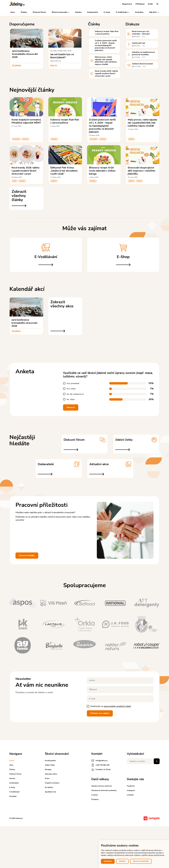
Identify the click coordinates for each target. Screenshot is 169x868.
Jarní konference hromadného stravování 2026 (25, 54)
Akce (13, 12)
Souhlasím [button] (108, 861)
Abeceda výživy (51, 774)
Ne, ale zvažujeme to (75, 394)
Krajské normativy (52, 783)
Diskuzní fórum (39, 12)
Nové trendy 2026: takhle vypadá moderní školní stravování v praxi (106, 74)
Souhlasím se (111, 706)
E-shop (107, 12)
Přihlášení (140, 4)
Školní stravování (61, 12)
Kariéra (78, 12)
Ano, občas (71, 389)
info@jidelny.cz (99, 761)
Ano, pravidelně (73, 383)
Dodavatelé (93, 12)
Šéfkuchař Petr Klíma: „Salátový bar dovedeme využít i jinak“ (64, 171)
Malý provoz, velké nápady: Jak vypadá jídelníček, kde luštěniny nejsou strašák (106, 61)
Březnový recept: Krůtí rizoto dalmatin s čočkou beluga (102, 171)
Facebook (131, 786)
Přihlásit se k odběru (100, 713)
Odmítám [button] (122, 861)
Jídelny (131, 139)
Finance (25, 139)
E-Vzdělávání (123, 12)
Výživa (139, 181)
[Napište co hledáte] (143, 761)
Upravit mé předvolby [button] (141, 861)
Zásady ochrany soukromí (102, 786)
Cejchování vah (138, 43)
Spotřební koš (51, 792)
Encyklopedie (50, 761)
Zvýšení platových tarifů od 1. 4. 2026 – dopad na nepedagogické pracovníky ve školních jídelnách (106, 45)
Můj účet (154, 12)
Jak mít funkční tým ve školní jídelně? (62, 56)
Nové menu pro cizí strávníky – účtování (141, 33)
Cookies (95, 795)
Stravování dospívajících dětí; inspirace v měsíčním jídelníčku (141, 171)
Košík (150, 4)
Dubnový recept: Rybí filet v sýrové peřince (107, 33)
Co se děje (16, 139)
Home (12, 761)
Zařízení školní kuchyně (142, 64)
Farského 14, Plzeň (101, 770)
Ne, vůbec (71, 399)
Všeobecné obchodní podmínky (104, 790)
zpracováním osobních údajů (117, 706)
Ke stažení (49, 787)
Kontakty (139, 12)
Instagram (131, 790)
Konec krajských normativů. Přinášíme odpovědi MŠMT (26, 121)
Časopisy (95, 799)
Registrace (127, 4)
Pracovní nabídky (27, 555)
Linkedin (130, 795)
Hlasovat (71, 407)
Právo (47, 778)
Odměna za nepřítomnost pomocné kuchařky (143, 53)
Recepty (54, 139)
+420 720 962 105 (100, 765)
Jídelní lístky (50, 765)
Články (24, 12)
